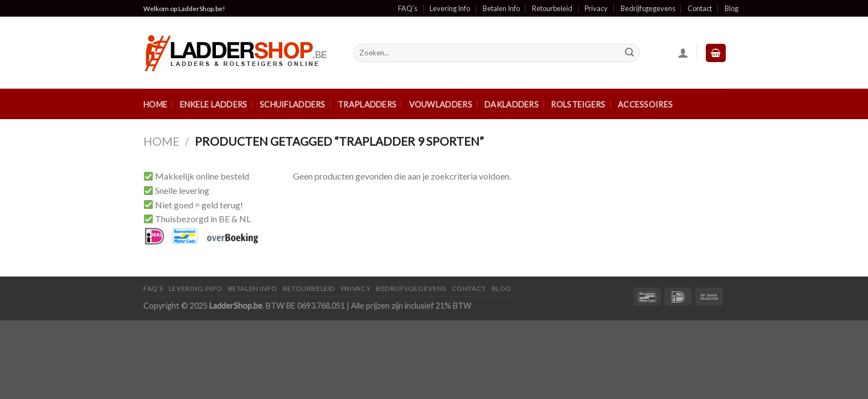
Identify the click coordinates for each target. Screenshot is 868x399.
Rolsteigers (578, 104)
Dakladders (512, 104)
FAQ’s (408, 8)
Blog (732, 8)
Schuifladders (293, 104)
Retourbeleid (552, 8)
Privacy (596, 8)
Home (155, 104)
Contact (700, 8)
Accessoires (645, 104)
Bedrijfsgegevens (648, 8)
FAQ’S (153, 288)
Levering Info (450, 8)
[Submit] (629, 53)
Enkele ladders (214, 104)
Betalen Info (501, 8)
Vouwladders (441, 104)
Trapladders (367, 104)
